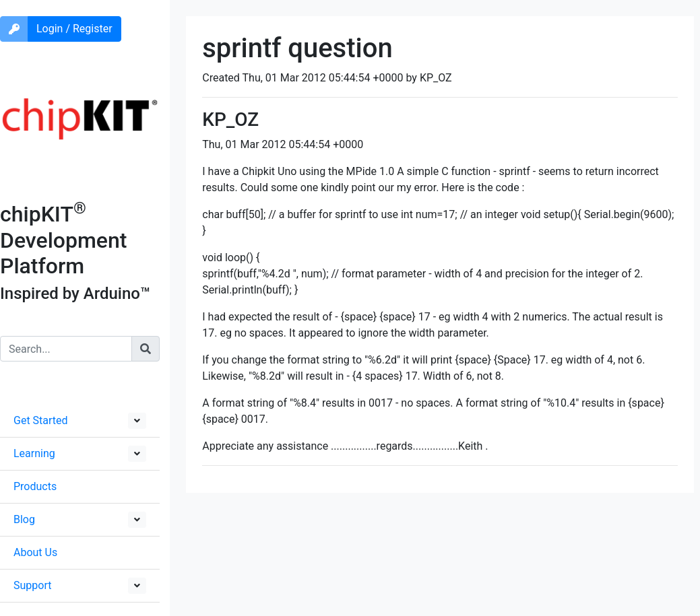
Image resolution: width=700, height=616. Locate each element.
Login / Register (74, 29)
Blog (24, 519)
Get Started (41, 420)
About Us (35, 552)
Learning (34, 453)
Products (35, 486)
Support (32, 585)
